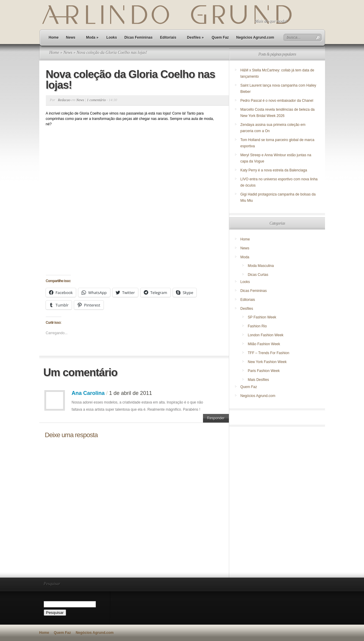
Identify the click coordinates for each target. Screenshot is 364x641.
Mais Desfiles (258, 380)
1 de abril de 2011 (131, 393)
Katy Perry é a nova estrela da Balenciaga (274, 170)
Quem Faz (220, 37)
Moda (92, 37)
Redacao (64, 100)
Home (54, 37)
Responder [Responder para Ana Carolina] (216, 418)
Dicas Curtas (258, 275)
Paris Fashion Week (264, 371)
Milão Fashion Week (264, 344)
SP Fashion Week (262, 317)
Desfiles (195, 37)
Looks (112, 37)
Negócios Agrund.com (255, 37)
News (71, 37)
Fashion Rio (257, 326)
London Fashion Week (266, 335)
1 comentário (96, 100)
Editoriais (168, 37)
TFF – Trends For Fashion (269, 353)
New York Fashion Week (267, 362)
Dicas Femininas (139, 37)
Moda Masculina (261, 266)
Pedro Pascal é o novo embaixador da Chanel (277, 101)
